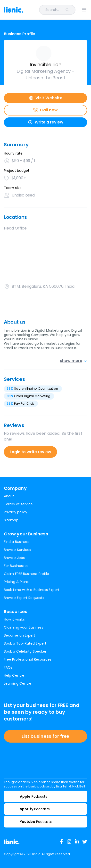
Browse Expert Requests (24, 598)
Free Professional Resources (28, 659)
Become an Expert (20, 635)
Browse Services (17, 550)
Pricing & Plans (16, 582)
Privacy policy (16, 512)
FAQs (8, 667)
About (9, 496)
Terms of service (18, 504)
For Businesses (16, 566)
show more (74, 361)
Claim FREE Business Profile (26, 574)
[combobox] (52, 10)
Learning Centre (18, 683)
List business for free (45, 736)
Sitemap (11, 520)
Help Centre (14, 675)
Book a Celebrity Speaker (25, 651)
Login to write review (30, 452)
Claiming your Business (24, 627)
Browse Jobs (14, 558)
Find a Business (17, 542)
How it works (14, 619)
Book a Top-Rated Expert (25, 643)
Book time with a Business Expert (32, 590)
